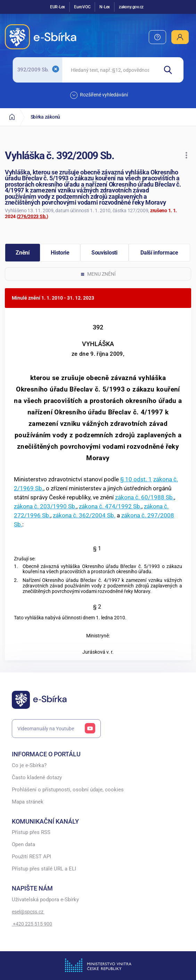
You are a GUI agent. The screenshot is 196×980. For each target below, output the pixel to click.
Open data (23, 845)
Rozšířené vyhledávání (99, 95)
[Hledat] (171, 70)
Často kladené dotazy (37, 778)
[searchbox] (110, 70)
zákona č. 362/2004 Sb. (84, 515)
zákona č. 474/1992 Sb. (110, 506)
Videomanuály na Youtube (56, 729)
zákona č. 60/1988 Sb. (145, 497)
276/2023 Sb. (32, 216)
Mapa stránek (28, 802)
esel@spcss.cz (28, 912)
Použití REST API (31, 857)
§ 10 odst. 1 (136, 479)
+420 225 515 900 (32, 924)
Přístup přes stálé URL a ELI (44, 869)
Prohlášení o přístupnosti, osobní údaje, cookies (68, 790)
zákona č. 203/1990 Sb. (45, 506)
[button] (186, 155)
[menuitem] (157, 37)
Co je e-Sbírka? (29, 766)
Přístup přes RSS (31, 832)
